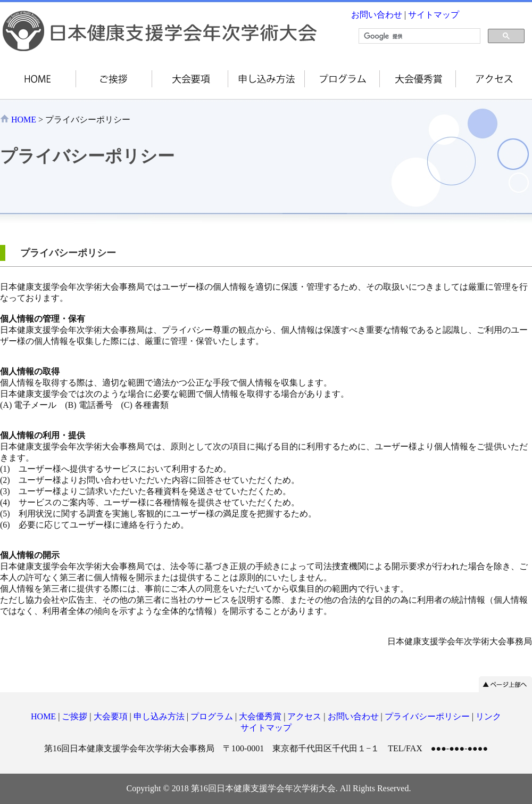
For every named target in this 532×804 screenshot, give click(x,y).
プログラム (212, 716)
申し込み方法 (159, 716)
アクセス (304, 716)
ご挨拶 (74, 716)
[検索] (418, 36)
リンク (488, 716)
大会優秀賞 (260, 716)
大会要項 (111, 716)
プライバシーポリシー (427, 716)
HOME (24, 120)
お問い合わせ (377, 15)
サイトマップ (434, 15)
